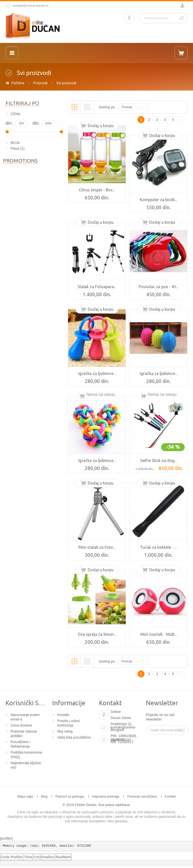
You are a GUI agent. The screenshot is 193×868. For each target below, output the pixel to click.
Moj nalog (65, 731)
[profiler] (6, 838)
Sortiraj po (107, 107)
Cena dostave (21, 725)
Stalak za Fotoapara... (97, 287)
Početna (18, 83)
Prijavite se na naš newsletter (160, 717)
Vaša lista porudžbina (74, 737)
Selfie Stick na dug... (158, 460)
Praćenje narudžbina (142, 796)
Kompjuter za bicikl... (158, 200)
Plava (15, 148)
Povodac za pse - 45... (158, 287)
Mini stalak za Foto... (97, 547)
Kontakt (63, 715)
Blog (44, 796)
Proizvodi (40, 83)
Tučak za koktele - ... (158, 547)
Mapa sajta (25, 796)
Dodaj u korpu (101, 126)
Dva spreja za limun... (97, 634)
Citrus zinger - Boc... (97, 190)
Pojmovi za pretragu (70, 796)
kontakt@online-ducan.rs (31, 6)
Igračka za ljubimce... (97, 373)
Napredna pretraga (106, 796)
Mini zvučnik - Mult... (158, 634)
